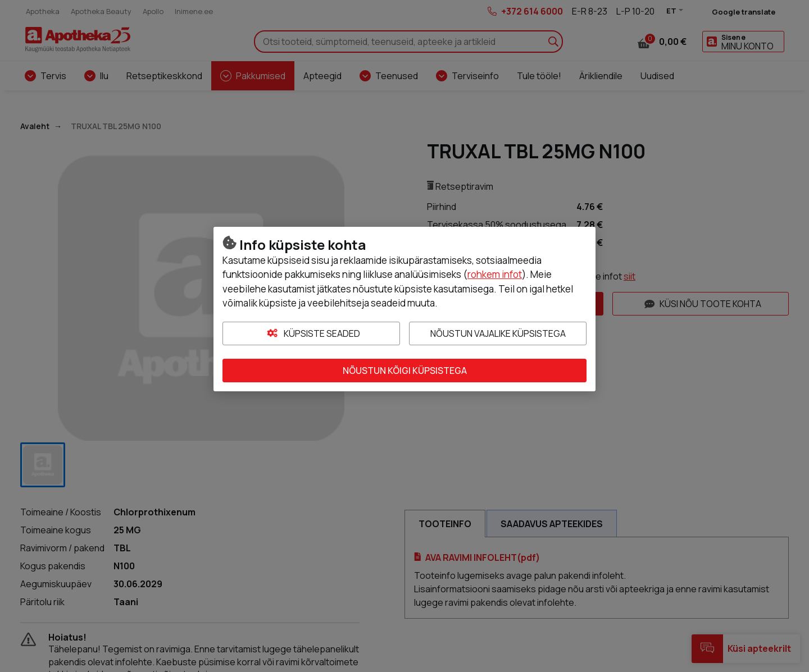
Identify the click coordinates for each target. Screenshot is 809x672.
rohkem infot (495, 274)
